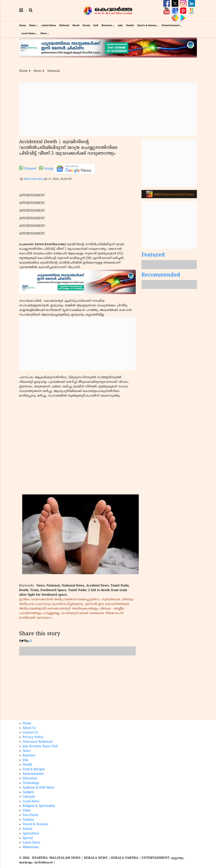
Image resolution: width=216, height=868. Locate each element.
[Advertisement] (108, 109)
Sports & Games (147, 25)
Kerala (86, 25)
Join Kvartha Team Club (40, 746)
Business (107, 25)
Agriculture (31, 834)
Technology (31, 783)
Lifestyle (29, 797)
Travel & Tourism (35, 824)
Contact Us (30, 733)
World (76, 25)
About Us (29, 728)
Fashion (28, 820)
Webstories (31, 847)
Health (130, 25)
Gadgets (28, 792)
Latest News (49, 25)
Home (23, 25)
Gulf (96, 25)
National (64, 25)
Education (30, 779)
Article (27, 829)
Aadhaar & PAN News (39, 788)
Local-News (28, 33)
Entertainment (171, 25)
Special (28, 838)
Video (27, 811)
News (32, 25)
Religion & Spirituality (39, 806)
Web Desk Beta (33, 179)
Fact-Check (30, 815)
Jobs (120, 25)
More (44, 33)
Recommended (161, 275)
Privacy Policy (33, 737)
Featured (153, 255)
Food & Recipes (34, 769)
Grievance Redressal (37, 742)
